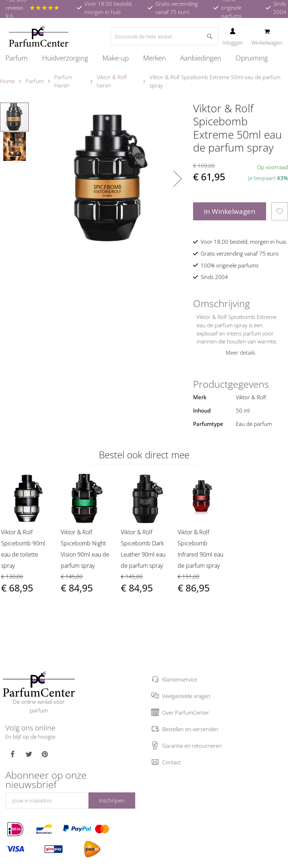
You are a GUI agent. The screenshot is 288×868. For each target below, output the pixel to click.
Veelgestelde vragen (186, 696)
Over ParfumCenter (186, 712)
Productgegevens (231, 384)
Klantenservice (180, 679)
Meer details (241, 352)
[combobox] (165, 36)
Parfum (35, 81)
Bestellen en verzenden (190, 729)
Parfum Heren (63, 81)
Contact (172, 762)
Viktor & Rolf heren (112, 81)
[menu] (144, 58)
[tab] (241, 303)
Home (7, 81)
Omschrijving (221, 303)
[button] (178, 179)
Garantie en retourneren (192, 746)
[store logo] (39, 36)
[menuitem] (20, 58)
